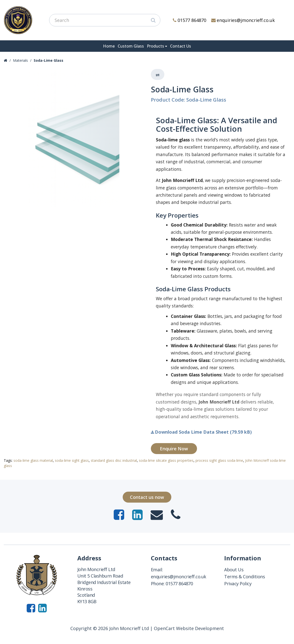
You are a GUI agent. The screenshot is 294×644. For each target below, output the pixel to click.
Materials (20, 60)
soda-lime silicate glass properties (166, 460)
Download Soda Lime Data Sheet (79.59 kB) (201, 432)
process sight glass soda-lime (219, 460)
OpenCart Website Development (189, 628)
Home (109, 46)
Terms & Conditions (245, 577)
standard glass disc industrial (114, 460)
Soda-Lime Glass (49, 60)
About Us (234, 570)
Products (155, 46)
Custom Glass (131, 46)
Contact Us (181, 46)
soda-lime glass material (33, 460)
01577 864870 (190, 20)
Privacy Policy (238, 584)
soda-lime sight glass (72, 460)
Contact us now (147, 497)
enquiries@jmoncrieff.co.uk (243, 20)
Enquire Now (174, 449)
